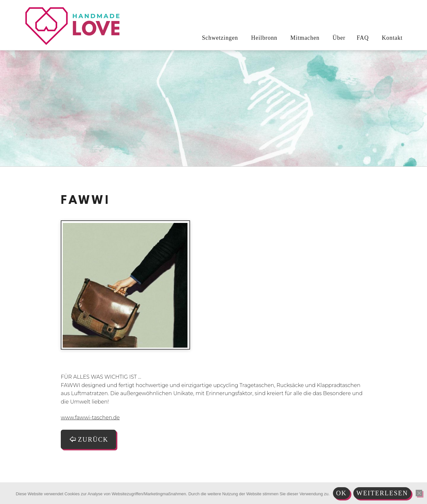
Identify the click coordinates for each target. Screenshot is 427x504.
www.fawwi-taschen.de (90, 418)
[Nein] (419, 493)
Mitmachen (304, 38)
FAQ (363, 38)
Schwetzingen (219, 38)
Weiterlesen (382, 493)
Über (338, 38)
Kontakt (391, 38)
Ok (342, 493)
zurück (88, 439)
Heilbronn (263, 38)
